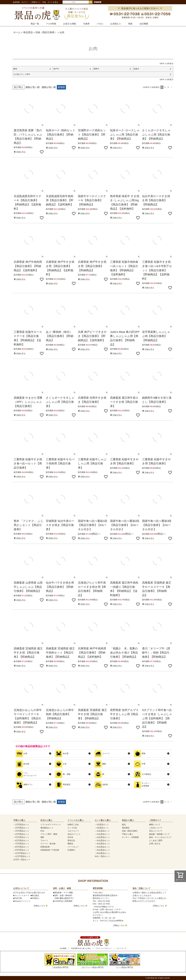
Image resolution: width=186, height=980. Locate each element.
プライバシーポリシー (104, 948)
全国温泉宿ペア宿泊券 (50, 850)
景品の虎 (154, 978)
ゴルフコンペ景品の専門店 (92, 961)
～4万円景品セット (21, 834)
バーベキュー (73, 847)
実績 (130, 24)
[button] (171, 87)
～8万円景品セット (21, 847)
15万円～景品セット (22, 860)
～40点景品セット (102, 850)
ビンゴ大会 (72, 828)
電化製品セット (47, 828)
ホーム (17, 32)
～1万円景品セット (21, 824)
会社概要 (144, 24)
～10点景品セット (102, 831)
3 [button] (168, 87)
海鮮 (42, 837)
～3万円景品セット (21, 831)
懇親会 (70, 844)
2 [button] (165, 87)
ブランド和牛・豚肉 (49, 834)
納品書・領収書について (159, 834)
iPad (42, 831)
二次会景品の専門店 (60, 961)
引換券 (86, 24)
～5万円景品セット (21, 837)
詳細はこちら (39, 906)
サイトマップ (121, 948)
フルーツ (44, 840)
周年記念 (71, 840)
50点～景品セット (102, 856)
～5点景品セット (102, 828)
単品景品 (28, 32)
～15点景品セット (102, 834)
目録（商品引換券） (46, 32)
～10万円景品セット (22, 853)
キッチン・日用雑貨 (130, 837)
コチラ (118, 909)
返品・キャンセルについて (160, 837)
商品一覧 (35, 24)
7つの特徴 (51, 24)
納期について (155, 824)
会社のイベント (74, 834)
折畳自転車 (45, 847)
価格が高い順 (49, 87)
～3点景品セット (102, 824)
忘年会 (70, 837)
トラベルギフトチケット (51, 824)
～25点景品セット (102, 840)
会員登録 (16, 2)
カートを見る (53, 2)
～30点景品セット (102, 844)
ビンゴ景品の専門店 (125, 961)
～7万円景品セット (21, 844)
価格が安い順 (33, 87)
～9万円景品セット (21, 850)
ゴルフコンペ (73, 831)
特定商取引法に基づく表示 (81, 948)
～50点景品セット (102, 853)
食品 (124, 824)
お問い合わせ (155, 844)
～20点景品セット (102, 837)
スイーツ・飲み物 (48, 844)
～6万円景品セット (21, 840)
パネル (100, 24)
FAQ (44, 2)
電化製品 (126, 828)
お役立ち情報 (70, 24)
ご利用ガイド (35, 2)
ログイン (25, 2)
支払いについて (156, 831)
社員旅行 (71, 850)
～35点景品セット (102, 847)
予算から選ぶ (128, 834)
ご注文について (156, 828)
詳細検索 (98, 2)
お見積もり (116, 24)
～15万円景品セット (22, 856)
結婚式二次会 (73, 824)
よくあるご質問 (156, 840)
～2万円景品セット (21, 828)
